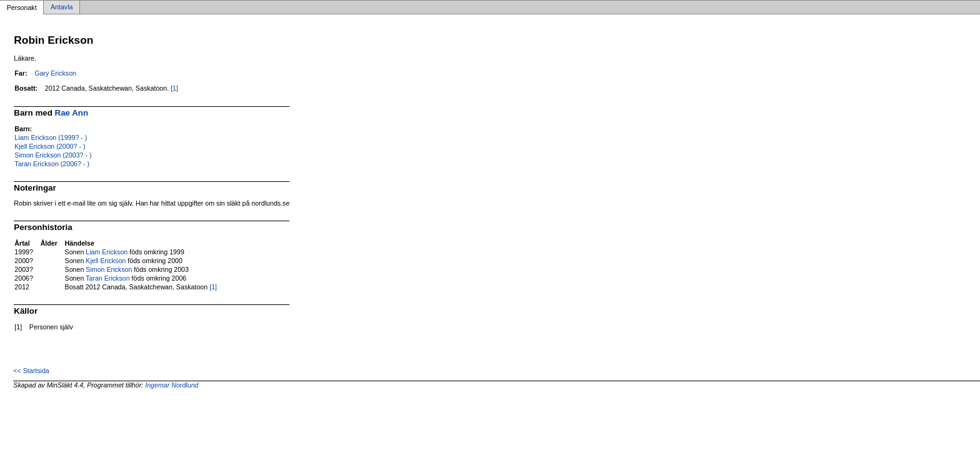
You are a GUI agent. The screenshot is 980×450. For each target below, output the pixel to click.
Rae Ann (72, 113)
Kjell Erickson (106, 261)
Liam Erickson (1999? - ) (51, 137)
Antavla (62, 7)
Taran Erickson (107, 278)
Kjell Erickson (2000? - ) (50, 146)
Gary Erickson (55, 73)
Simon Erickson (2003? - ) (53, 155)
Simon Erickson (109, 269)
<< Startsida (31, 371)
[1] (174, 88)
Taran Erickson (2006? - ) (52, 164)
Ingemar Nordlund (172, 385)
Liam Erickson (107, 252)
